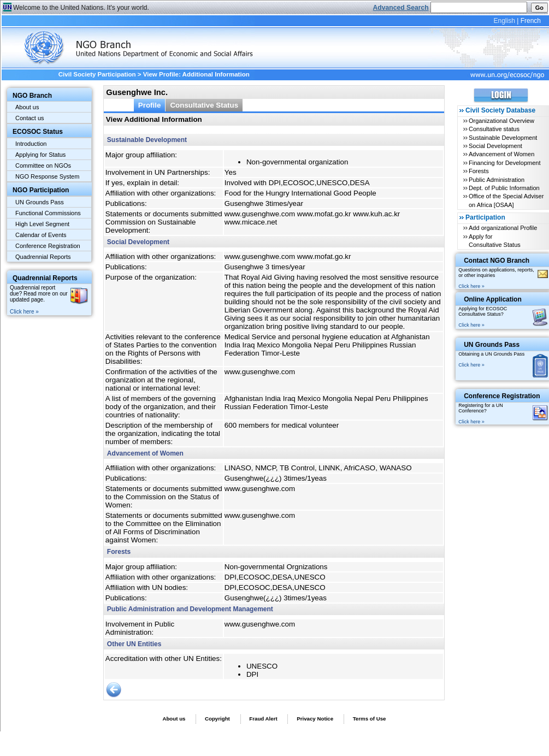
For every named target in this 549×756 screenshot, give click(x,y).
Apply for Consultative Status (495, 241)
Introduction (31, 144)
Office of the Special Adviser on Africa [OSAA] (506, 200)
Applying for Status (40, 155)
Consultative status (494, 129)
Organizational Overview (501, 121)
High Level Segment (42, 224)
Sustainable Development (503, 138)
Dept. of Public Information (504, 188)
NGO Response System (47, 176)
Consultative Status (204, 105)
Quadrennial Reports (43, 257)
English (504, 21)
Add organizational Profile (503, 228)
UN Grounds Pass (40, 202)
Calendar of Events (41, 235)
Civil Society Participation (97, 74)
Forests (479, 171)
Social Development (495, 146)
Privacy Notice (315, 719)
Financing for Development (504, 163)
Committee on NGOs (43, 166)
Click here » (24, 312)
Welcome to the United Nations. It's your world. (81, 8)
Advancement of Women (501, 154)
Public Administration (497, 180)
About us (27, 107)
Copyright (217, 719)
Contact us (30, 118)
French (531, 21)
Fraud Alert (263, 719)
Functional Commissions (48, 213)
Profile (150, 105)
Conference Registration (48, 246)
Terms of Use (370, 719)
